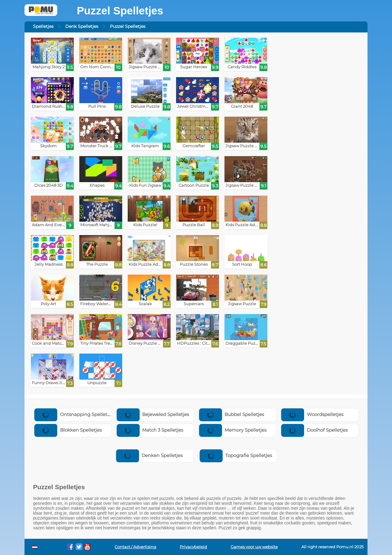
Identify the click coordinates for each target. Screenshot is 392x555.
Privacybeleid (193, 547)
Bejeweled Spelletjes (153, 414)
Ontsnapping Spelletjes (74, 414)
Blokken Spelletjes (68, 430)
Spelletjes (43, 26)
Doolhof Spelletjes (314, 430)
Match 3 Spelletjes (150, 430)
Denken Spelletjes (149, 455)
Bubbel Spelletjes (232, 414)
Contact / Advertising (135, 547)
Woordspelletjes (312, 414)
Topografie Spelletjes (236, 455)
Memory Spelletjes (233, 430)
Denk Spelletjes (82, 26)
